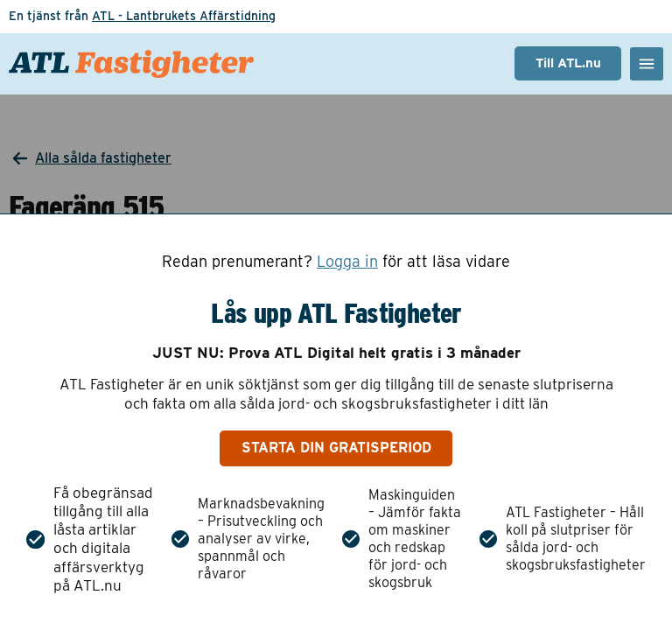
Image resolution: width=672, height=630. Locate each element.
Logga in (347, 262)
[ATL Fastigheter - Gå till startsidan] (131, 64)
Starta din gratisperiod (336, 448)
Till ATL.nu (568, 63)
